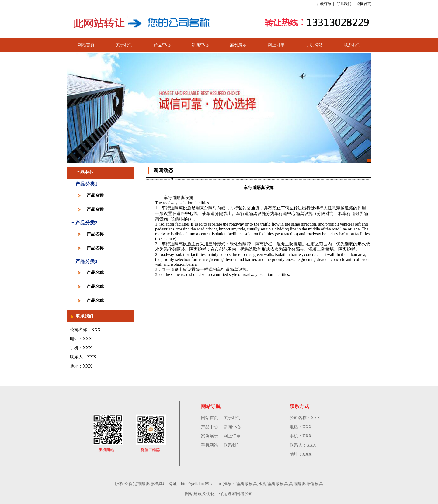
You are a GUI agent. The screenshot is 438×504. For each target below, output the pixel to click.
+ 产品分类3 (84, 261)
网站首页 (86, 45)
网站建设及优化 (200, 494)
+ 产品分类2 (84, 223)
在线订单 (324, 4)
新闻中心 (200, 45)
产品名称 (95, 195)
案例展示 (238, 45)
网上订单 (276, 45)
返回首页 (364, 4)
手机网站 (314, 45)
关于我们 (124, 45)
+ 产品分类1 (84, 184)
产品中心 (162, 45)
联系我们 (344, 4)
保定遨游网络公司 (236, 494)
